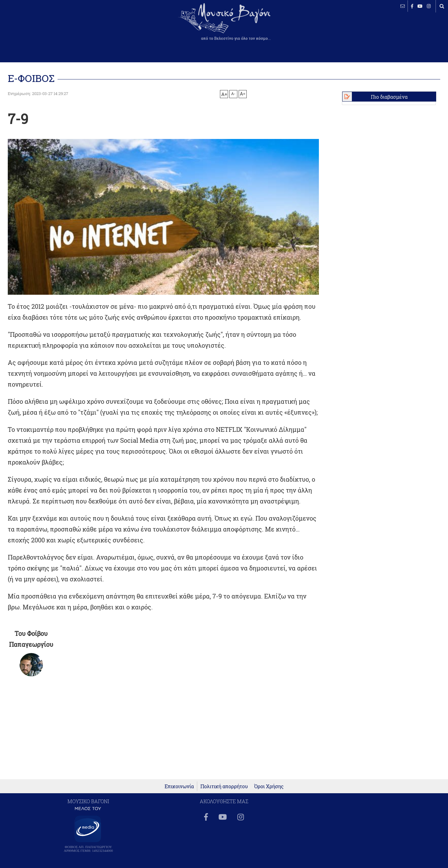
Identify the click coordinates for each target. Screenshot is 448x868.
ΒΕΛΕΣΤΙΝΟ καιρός (38, 26)
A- (233, 93)
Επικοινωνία (179, 786)
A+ (224, 94)
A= (243, 94)
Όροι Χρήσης (269, 786)
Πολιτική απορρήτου (224, 786)
